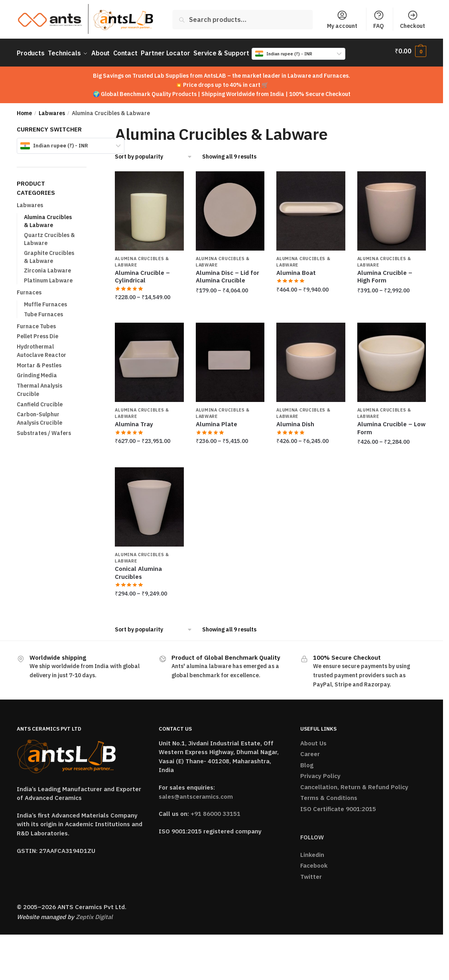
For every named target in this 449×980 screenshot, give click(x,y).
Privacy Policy (320, 772)
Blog (307, 761)
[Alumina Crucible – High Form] (392, 207)
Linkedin (312, 851)
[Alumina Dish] (311, 359)
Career (310, 750)
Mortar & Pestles (39, 361)
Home (24, 110)
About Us (313, 739)
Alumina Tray (134, 420)
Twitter (311, 873)
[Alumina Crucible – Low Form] (392, 359)
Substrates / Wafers (44, 429)
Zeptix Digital (94, 913)
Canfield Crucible (40, 400)
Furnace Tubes (36, 322)
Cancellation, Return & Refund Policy (354, 783)
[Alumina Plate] (230, 359)
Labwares (52, 110)
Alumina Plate (217, 420)
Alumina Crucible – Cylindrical (142, 273)
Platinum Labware (48, 276)
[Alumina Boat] (311, 207)
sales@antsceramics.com (196, 793)
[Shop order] (154, 153)
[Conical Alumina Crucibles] (149, 503)
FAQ (379, 20)
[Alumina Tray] (149, 359)
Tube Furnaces (43, 310)
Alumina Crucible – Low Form (391, 424)
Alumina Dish (295, 420)
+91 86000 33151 (216, 810)
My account (342, 20)
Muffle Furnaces (45, 301)
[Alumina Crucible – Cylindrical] (149, 207)
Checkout (413, 20)
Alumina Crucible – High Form (385, 273)
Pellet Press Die (37, 333)
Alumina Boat (296, 269)
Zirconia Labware (47, 267)
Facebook (314, 862)
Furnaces (29, 289)
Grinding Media (37, 372)
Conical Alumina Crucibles (138, 569)
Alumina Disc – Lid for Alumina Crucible (227, 273)
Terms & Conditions (329, 794)
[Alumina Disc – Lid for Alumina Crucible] (230, 207)
